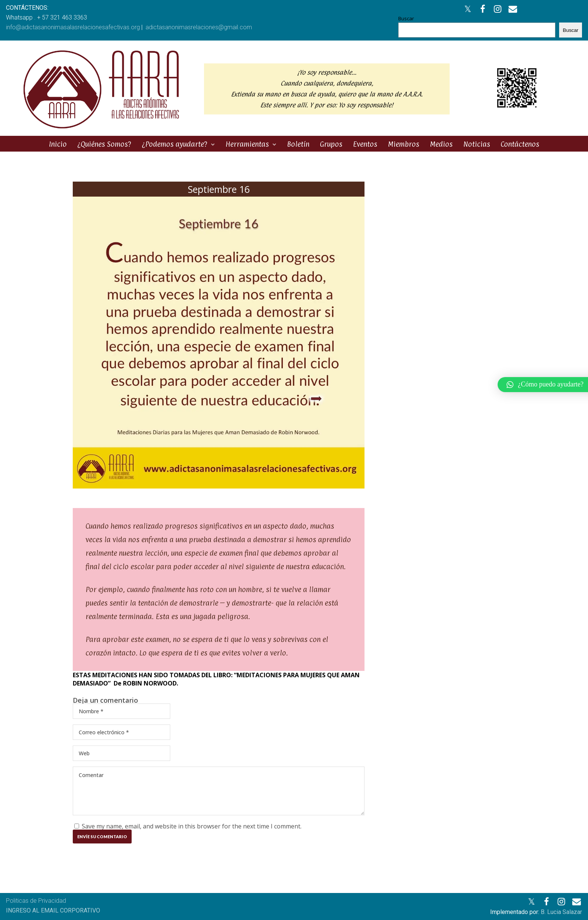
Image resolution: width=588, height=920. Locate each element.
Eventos (365, 144)
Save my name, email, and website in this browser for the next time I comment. (192, 826)
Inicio (58, 144)
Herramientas (247, 144)
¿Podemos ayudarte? (175, 144)
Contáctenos (520, 144)
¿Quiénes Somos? (104, 144)
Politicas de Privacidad (36, 901)
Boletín (298, 144)
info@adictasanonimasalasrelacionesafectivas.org (73, 27)
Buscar (406, 18)
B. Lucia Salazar (561, 912)
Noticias (477, 144)
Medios (441, 144)
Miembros (403, 144)
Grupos (331, 144)
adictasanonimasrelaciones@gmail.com (199, 27)
